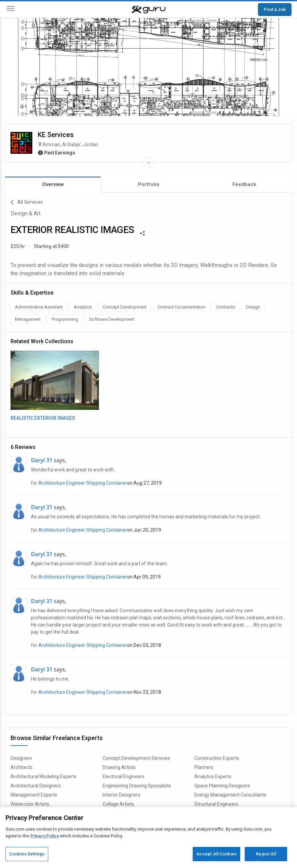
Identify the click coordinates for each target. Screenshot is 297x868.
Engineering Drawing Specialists (137, 786)
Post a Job (275, 9)
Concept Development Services (136, 758)
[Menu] (11, 10)
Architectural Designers (36, 786)
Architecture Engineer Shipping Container (83, 483)
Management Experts (34, 795)
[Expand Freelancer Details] (148, 162)
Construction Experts (217, 758)
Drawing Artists (119, 767)
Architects (22, 767)
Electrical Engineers (124, 777)
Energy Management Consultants (230, 795)
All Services (27, 202)
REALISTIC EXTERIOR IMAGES (43, 418)
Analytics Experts (213, 777)
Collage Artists (118, 804)
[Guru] (148, 10)
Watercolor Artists (30, 804)
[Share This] (142, 233)
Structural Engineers (216, 804)
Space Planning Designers (222, 786)
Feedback (244, 184)
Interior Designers (121, 795)
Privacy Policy (45, 836)
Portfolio (149, 184)
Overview (53, 184)
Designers (21, 758)
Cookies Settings (27, 854)
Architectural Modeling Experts (43, 777)
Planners (204, 767)
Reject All (266, 854)
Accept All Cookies (216, 854)
